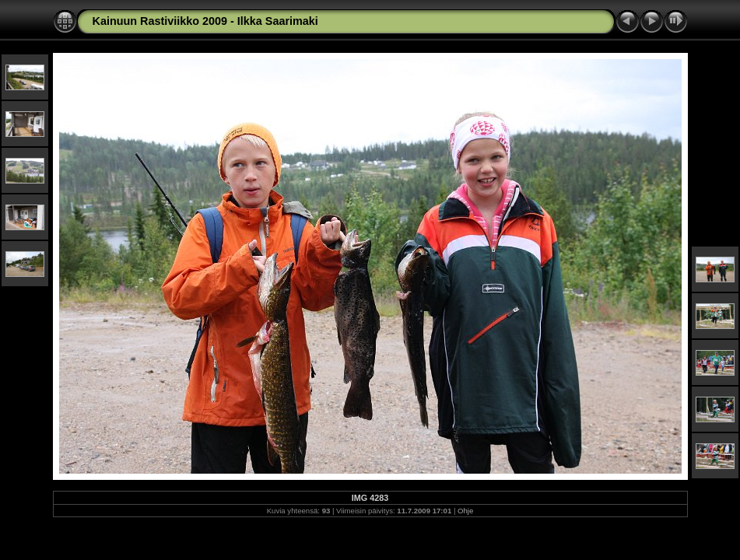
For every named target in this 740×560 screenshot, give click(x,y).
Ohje (465, 511)
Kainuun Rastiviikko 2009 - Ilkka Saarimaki (205, 21)
